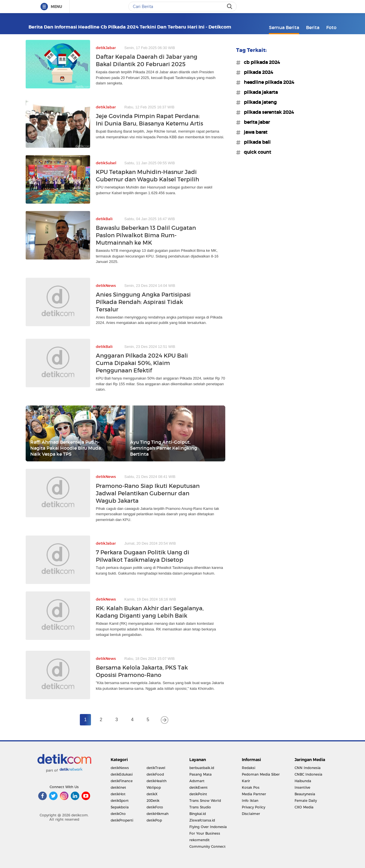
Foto (331, 27)
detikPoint (198, 794)
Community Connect (207, 846)
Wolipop (154, 787)
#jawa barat (254, 132)
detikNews (120, 768)
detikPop (154, 820)
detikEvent (198, 787)
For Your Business (205, 833)
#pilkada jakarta (259, 92)
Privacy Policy (254, 807)
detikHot (118, 794)
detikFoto (155, 807)
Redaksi (249, 768)
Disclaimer (251, 814)
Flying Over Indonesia (208, 827)
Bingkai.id (198, 814)
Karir (246, 781)
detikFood (155, 774)
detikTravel (156, 768)
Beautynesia (305, 794)
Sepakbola (120, 807)
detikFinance (122, 781)
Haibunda (303, 781)
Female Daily (306, 801)
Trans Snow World (205, 801)
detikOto (118, 814)
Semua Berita (284, 27)
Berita (313, 27)
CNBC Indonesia (308, 774)
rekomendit (199, 840)
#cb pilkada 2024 (260, 62)
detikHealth (157, 781)
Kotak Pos (251, 787)
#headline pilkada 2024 (267, 82)
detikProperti (122, 820)
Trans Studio (200, 807)
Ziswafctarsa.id (202, 820)
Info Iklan (250, 801)
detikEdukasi (122, 774)
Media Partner (254, 794)
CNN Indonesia (308, 768)
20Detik (153, 801)
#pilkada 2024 (257, 72)
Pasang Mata (200, 774)
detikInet (118, 787)
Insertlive (302, 787)
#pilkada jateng (258, 102)
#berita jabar (255, 122)
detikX (152, 794)
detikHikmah (158, 814)
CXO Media (304, 807)
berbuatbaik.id (202, 768)
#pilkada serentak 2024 (267, 112)
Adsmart (197, 781)
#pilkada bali (255, 142)
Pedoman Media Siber (261, 774)
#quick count (256, 152)
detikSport (120, 801)
